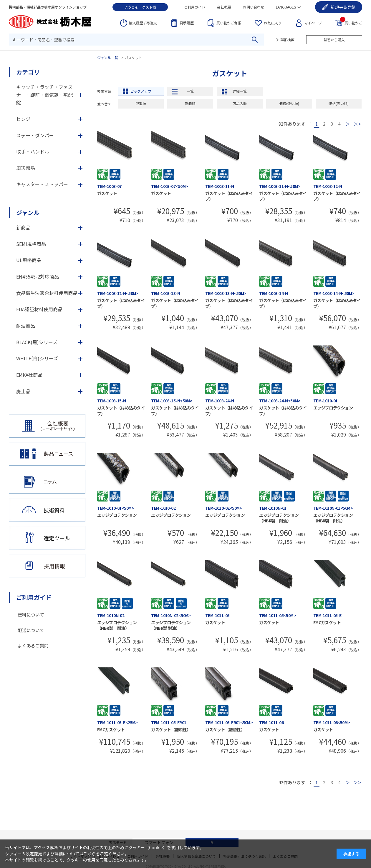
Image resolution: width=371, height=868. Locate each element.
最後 (357, 124)
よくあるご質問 (33, 645)
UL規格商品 (29, 260)
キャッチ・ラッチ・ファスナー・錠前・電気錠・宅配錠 (44, 95)
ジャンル (28, 213)
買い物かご (351, 23)
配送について (31, 630)
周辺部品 (26, 168)
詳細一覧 (240, 91)
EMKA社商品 (29, 375)
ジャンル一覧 (108, 58)
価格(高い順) (339, 103)
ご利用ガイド (195, 7)
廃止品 (23, 391)
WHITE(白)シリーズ (37, 358)
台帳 (229, 23)
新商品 (23, 227)
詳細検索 (287, 40)
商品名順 (240, 103)
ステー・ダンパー (35, 135)
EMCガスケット (327, 622)
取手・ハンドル (33, 151)
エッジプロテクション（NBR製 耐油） (279, 518)
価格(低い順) (289, 103)
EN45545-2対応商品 (38, 276)
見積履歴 (187, 23)
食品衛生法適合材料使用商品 (47, 293)
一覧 (190, 91)
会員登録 (343, 7)
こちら (90, 854)
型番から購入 (334, 40)
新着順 (190, 103)
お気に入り (273, 23)
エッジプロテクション (333, 408)
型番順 (141, 103)
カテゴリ (28, 72)
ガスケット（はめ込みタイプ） (229, 196)
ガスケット (107, 193)
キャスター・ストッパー (42, 184)
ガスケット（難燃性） (171, 729)
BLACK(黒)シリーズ (37, 342)
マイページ (313, 23)
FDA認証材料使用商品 (39, 309)
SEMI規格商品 (31, 244)
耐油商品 (26, 326)
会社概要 (224, 7)
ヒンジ (23, 119)
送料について (31, 615)
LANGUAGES (286, 7)
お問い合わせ (254, 7)
